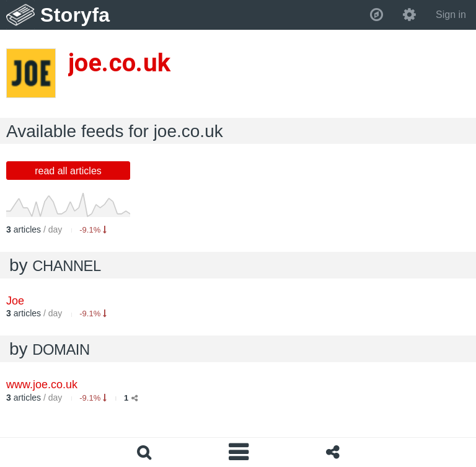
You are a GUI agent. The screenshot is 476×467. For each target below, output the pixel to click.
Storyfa (75, 15)
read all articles (68, 171)
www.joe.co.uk (42, 385)
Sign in (451, 15)
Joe (15, 301)
